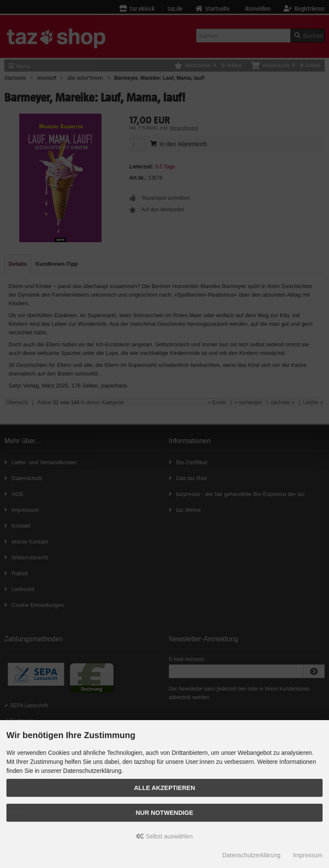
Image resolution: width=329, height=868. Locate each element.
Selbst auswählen (164, 836)
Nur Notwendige (164, 813)
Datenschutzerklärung (251, 855)
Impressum (308, 855)
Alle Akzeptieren (165, 788)
